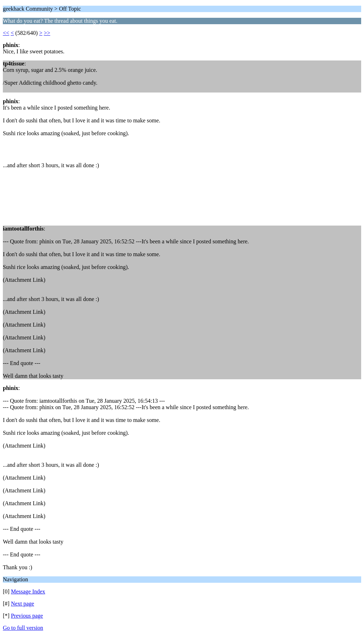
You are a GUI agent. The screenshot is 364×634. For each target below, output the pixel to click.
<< (6, 33)
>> (47, 33)
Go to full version (23, 628)
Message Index (28, 591)
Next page (23, 604)
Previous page (27, 616)
